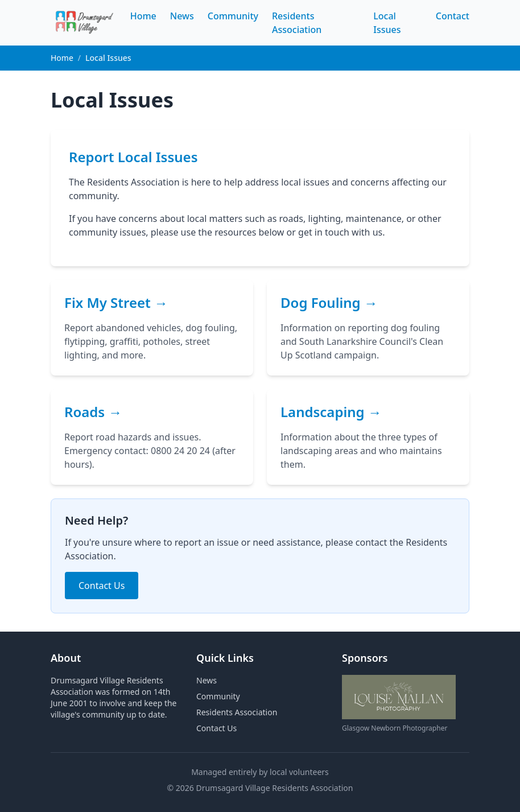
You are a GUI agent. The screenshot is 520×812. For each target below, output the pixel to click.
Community (233, 16)
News (182, 16)
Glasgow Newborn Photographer (395, 728)
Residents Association (237, 712)
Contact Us (102, 586)
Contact (453, 16)
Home (143, 16)
